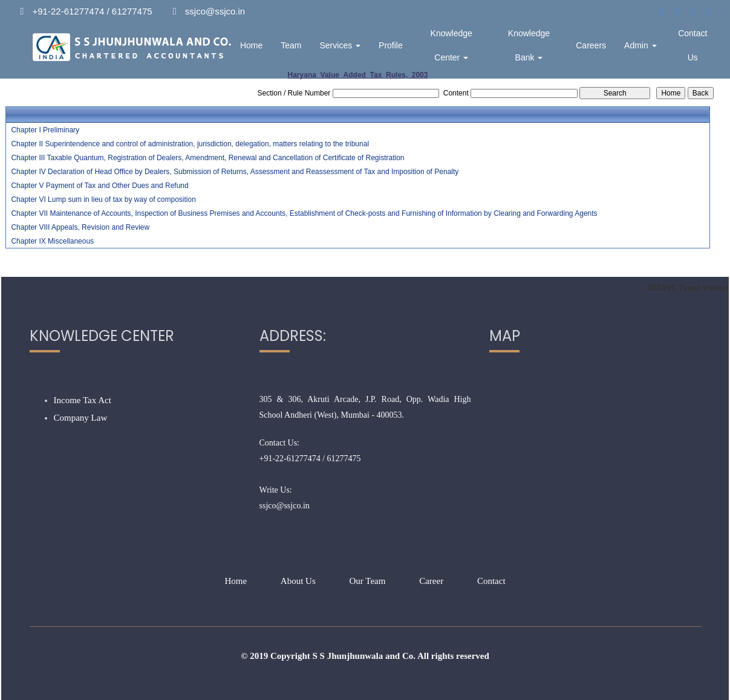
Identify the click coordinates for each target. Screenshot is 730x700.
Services (341, 45)
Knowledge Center (451, 45)
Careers (591, 45)
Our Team (368, 581)
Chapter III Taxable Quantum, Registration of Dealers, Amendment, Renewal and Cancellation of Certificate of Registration (207, 158)
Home (251, 45)
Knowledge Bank (529, 45)
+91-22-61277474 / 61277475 (310, 459)
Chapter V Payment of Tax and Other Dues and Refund (99, 186)
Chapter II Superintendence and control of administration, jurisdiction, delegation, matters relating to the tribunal (190, 144)
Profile (391, 45)
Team (291, 45)
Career (431, 581)
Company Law (81, 418)
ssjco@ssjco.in (285, 506)
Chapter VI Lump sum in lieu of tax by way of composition (103, 199)
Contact (491, 581)
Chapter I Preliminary (45, 130)
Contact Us (693, 45)
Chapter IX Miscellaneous (52, 241)
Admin (640, 45)
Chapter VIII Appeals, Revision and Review (80, 227)
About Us (298, 581)
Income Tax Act (83, 400)
